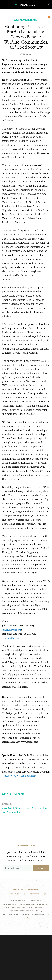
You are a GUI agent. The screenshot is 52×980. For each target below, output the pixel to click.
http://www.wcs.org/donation (19, 776)
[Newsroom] (26, 3)
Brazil (11, 808)
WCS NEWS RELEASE (25, 20)
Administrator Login (38, 894)
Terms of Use (18, 890)
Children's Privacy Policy (15, 894)
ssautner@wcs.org (11, 638)
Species (19, 808)
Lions (28, 808)
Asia (4, 808)
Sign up (41, 868)
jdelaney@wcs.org (12, 630)
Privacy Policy (33, 890)
